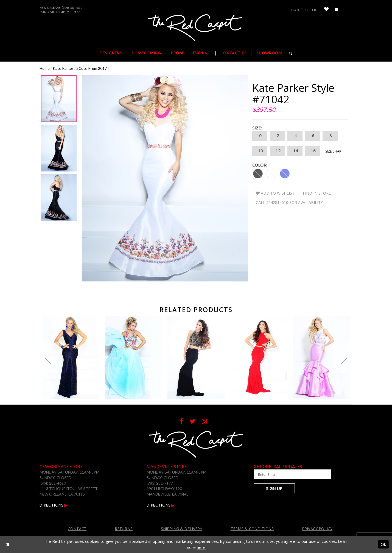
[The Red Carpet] (196, 28)
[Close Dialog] (8, 544)
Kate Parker (63, 68)
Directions (53, 505)
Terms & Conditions (252, 529)
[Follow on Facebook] (185, 422)
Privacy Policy (317, 529)
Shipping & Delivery (182, 529)
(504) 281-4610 (72, 8)
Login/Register (304, 10)
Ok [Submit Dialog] (383, 544)
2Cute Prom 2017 (92, 68)
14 (295, 151)
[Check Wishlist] (326, 10)
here (201, 547)
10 (260, 151)
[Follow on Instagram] (207, 422)
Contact (77, 529)
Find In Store (317, 193)
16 (313, 151)
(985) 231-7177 (69, 12)
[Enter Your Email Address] (287, 474)
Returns (124, 529)
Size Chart (334, 151)
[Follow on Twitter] (196, 422)
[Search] (291, 53)
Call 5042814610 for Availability (289, 202)
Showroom (269, 53)
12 (277, 151)
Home (45, 68)
